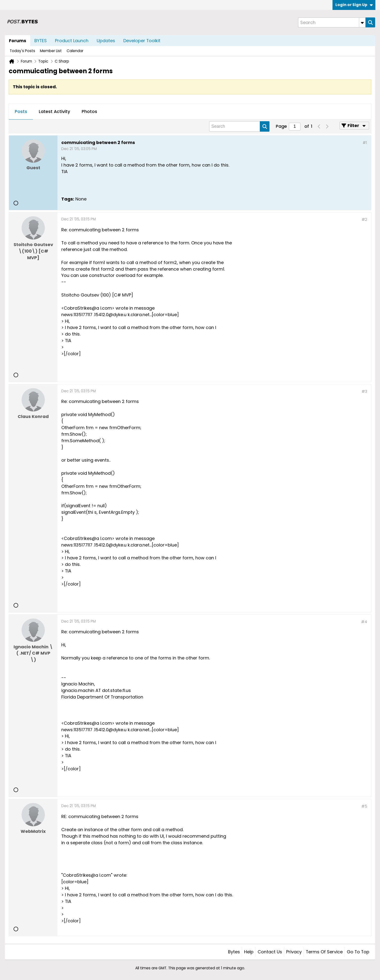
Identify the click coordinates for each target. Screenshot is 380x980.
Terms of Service (324, 952)
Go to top (358, 952)
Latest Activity (54, 111)
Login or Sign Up (354, 5)
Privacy (294, 952)
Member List (51, 51)
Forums (18, 41)
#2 (364, 220)
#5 (364, 806)
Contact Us (270, 952)
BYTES (41, 41)
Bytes (234, 952)
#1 (365, 143)
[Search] (332, 22)
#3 (364, 391)
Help (249, 952)
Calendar (75, 51)
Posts (21, 111)
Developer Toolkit (142, 41)
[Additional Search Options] (362, 22)
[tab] (21, 112)
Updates (106, 41)
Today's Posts (22, 51)
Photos (89, 111)
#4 (364, 622)
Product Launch (72, 41)
